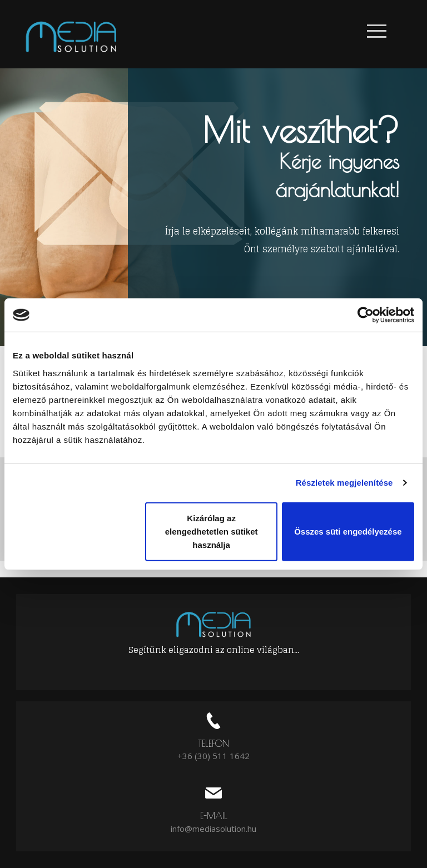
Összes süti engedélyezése (348, 531)
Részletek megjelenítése (344, 483)
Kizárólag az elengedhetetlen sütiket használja (212, 531)
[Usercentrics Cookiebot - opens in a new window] (366, 315)
